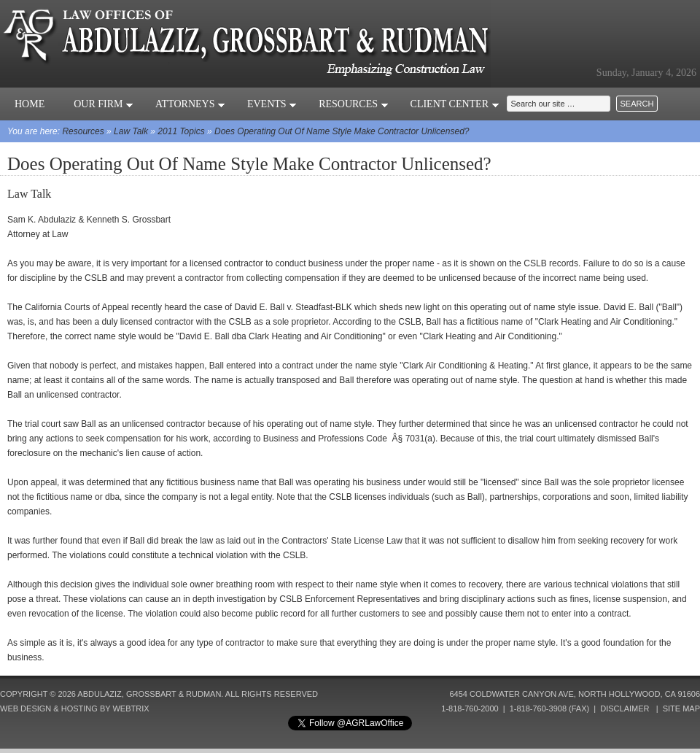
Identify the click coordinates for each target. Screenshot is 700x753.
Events (272, 104)
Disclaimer (625, 708)
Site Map (681, 708)
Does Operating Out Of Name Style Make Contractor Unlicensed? (342, 131)
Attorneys (190, 104)
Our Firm (104, 104)
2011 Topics (181, 131)
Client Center (455, 104)
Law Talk (131, 131)
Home (30, 104)
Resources (353, 104)
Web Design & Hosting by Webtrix (75, 708)
